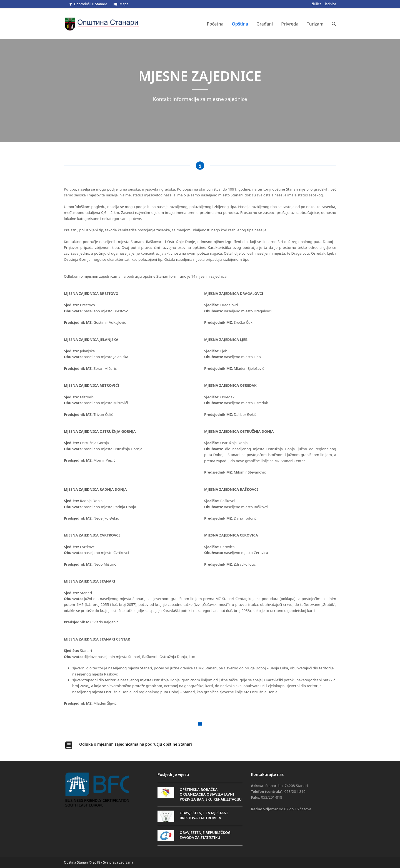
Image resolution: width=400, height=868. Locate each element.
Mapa (124, 4)
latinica (331, 4)
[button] (334, 24)
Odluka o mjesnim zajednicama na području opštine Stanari (136, 744)
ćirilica (316, 4)
